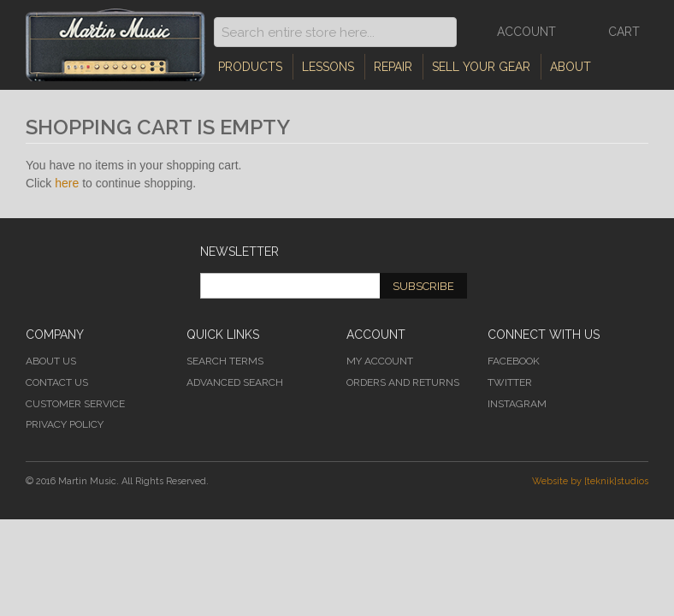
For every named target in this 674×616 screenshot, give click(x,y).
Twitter (510, 382)
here (67, 183)
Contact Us (57, 382)
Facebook (514, 361)
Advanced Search (235, 382)
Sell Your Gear (481, 67)
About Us (51, 361)
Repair (393, 67)
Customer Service (75, 404)
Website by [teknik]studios (590, 481)
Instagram (517, 404)
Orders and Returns (403, 382)
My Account (380, 361)
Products (250, 67)
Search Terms (225, 361)
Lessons (328, 67)
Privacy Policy (65, 424)
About (571, 67)
